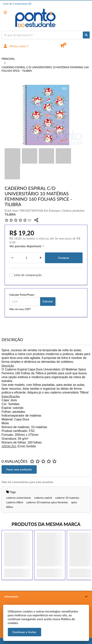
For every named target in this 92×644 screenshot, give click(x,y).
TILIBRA (10, 214)
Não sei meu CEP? (20, 309)
